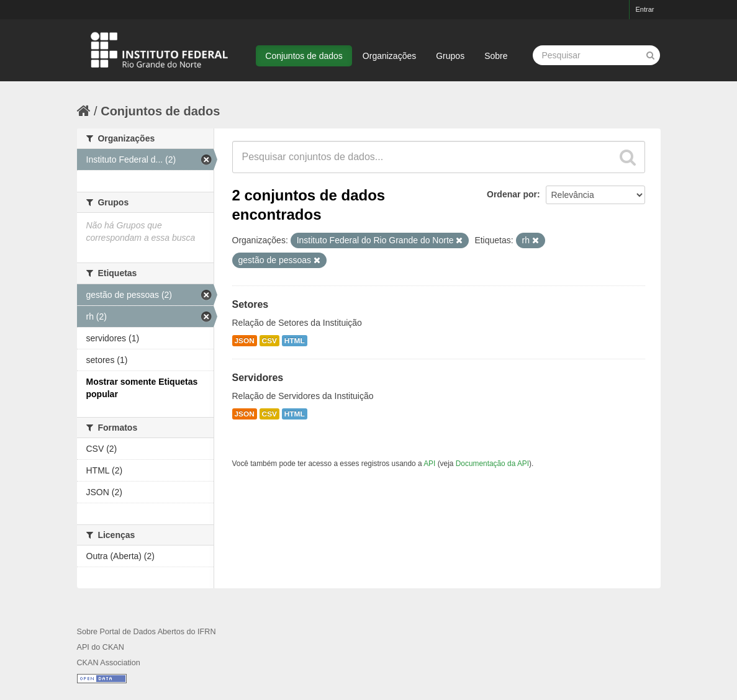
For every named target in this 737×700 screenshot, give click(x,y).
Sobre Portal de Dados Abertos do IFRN (147, 632)
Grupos (450, 56)
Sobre (496, 56)
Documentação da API (492, 464)
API (429, 464)
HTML (295, 341)
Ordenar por (512, 194)
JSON (245, 341)
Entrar (645, 9)
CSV (269, 341)
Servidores (258, 378)
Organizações (389, 56)
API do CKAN (101, 647)
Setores (251, 304)
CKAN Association (109, 663)
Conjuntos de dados (304, 56)
